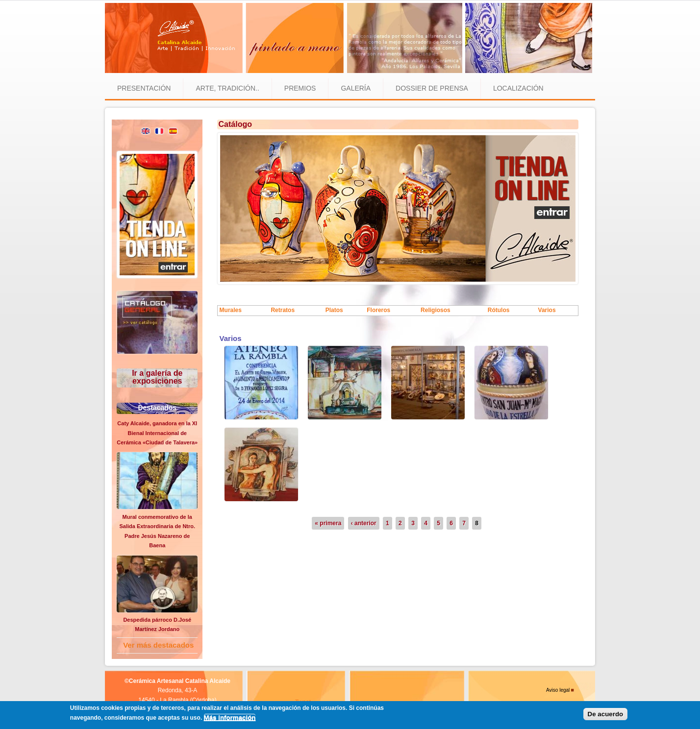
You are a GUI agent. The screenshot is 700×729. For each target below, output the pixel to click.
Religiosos (436, 310)
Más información (230, 717)
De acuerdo (606, 714)
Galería (356, 88)
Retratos (283, 310)
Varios (547, 310)
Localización (518, 88)
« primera (328, 523)
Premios (300, 88)
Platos (334, 310)
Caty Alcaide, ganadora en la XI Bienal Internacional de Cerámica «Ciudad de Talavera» (157, 433)
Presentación (144, 88)
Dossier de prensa (432, 88)
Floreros (378, 310)
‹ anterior (364, 523)
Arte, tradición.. (227, 88)
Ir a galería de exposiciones (157, 377)
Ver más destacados (158, 645)
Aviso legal (558, 690)
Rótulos (499, 310)
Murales (231, 310)
